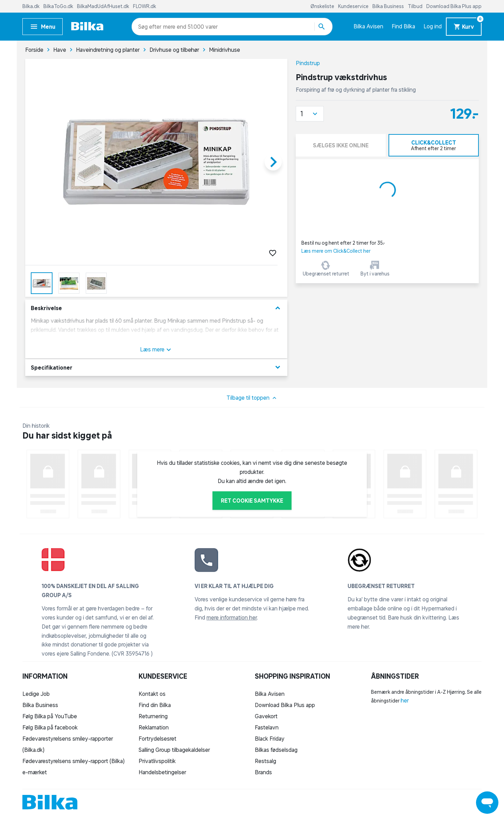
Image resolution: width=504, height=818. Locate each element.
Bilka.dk (31, 6)
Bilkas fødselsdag (276, 750)
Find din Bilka (155, 705)
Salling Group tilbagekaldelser (174, 750)
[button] (310, 114)
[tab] (434, 145)
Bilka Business (389, 6)
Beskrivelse (156, 308)
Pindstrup (308, 63)
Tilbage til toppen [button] (252, 398)
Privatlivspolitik (157, 761)
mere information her (232, 617)
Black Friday (270, 739)
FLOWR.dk (145, 6)
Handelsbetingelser (162, 772)
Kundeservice (354, 6)
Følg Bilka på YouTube (50, 716)
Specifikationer (156, 367)
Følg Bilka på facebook (50, 727)
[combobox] (151, 27)
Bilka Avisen (368, 26)
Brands (263, 772)
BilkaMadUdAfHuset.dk (104, 6)
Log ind (433, 26)
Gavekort (266, 716)
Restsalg (265, 761)
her (405, 700)
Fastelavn (267, 727)
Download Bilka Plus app (454, 6)
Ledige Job (36, 694)
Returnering (153, 716)
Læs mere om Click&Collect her (336, 251)
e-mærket (35, 772)
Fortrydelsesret (157, 739)
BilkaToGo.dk (59, 6)
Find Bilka (403, 26)
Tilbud (416, 6)
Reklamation (154, 727)
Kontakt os (152, 694)
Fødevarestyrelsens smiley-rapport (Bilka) (73, 761)
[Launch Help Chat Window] (487, 803)
